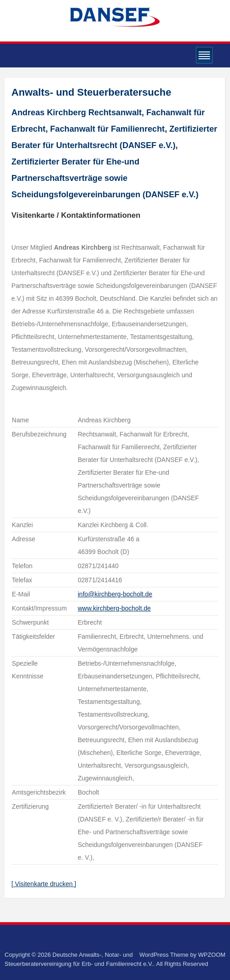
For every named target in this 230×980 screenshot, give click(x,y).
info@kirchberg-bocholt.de (115, 594)
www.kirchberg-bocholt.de (114, 608)
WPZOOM (212, 955)
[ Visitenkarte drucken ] (44, 884)
